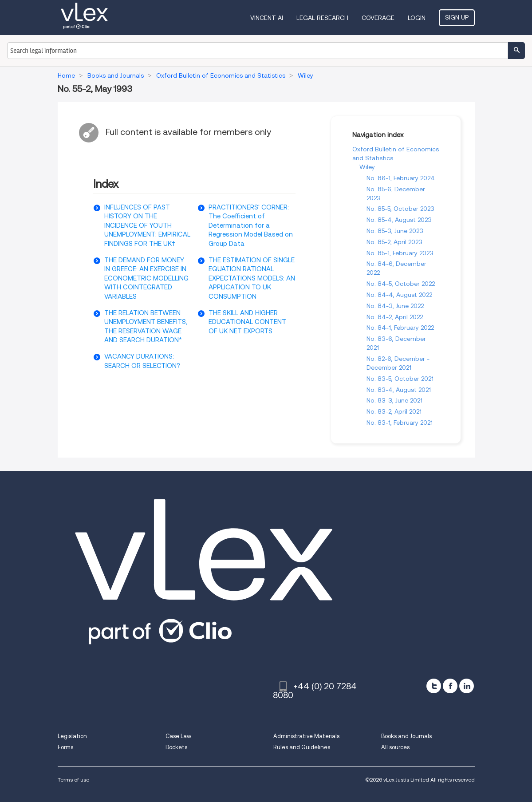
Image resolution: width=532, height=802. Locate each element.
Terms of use (73, 780)
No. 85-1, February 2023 (400, 253)
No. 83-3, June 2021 (394, 400)
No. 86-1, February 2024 (401, 178)
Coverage (378, 18)
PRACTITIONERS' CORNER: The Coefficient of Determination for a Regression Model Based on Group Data (251, 225)
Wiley (367, 167)
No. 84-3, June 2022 (395, 306)
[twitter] (434, 686)
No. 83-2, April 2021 (394, 411)
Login (417, 18)
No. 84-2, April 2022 (395, 317)
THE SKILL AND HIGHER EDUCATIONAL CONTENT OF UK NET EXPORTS (247, 322)
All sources (395, 747)
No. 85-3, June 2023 (395, 231)
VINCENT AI (267, 18)
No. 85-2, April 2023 (394, 242)
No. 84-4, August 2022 (399, 295)
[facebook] (450, 686)
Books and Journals (406, 736)
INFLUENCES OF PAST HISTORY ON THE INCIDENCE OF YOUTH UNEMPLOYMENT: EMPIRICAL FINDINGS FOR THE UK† (147, 225)
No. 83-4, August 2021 (399, 390)
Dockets (176, 747)
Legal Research (322, 18)
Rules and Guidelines (302, 747)
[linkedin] (467, 686)
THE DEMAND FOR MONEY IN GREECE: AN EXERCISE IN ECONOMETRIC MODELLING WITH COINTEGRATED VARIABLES (146, 278)
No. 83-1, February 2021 (400, 423)
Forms (65, 747)
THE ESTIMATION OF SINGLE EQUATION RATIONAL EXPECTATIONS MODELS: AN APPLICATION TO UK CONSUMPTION (252, 278)
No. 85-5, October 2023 (400, 209)
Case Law (178, 736)
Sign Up (457, 17)
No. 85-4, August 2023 (399, 220)
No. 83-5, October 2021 (400, 379)
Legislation (72, 736)
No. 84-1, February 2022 (400, 328)
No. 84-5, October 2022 (401, 284)
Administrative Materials (306, 736)
